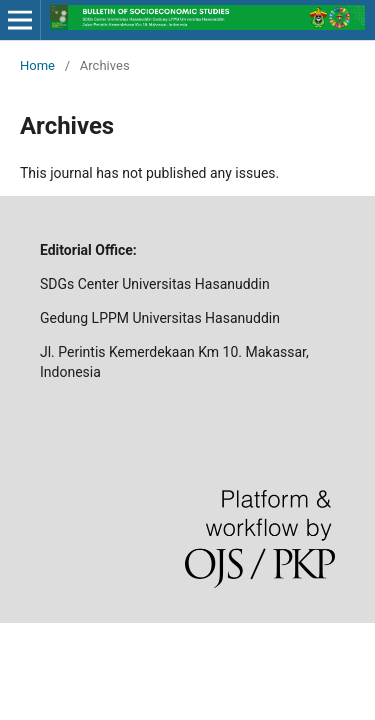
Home (37, 65)
